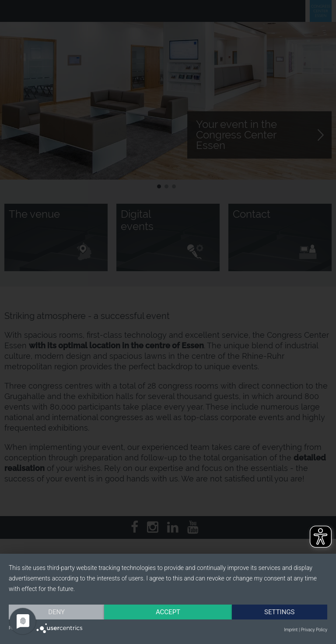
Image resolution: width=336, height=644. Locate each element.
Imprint (291, 630)
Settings (280, 612)
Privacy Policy (314, 630)
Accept (168, 612)
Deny (56, 612)
